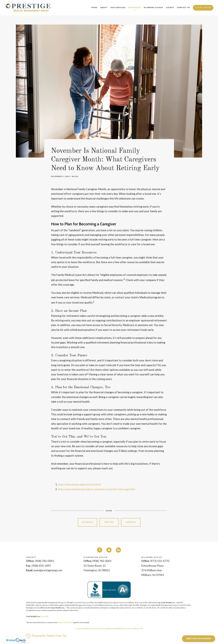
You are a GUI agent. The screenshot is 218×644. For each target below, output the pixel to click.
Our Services (118, 8)
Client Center (203, 8)
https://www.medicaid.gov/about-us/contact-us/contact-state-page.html (96, 489)
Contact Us (184, 8)
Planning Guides (153, 8)
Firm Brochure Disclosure (97, 628)
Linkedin (131, 522)
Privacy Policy (81, 628)
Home (94, 8)
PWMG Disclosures (65, 622)
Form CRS (44, 616)
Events (170, 8)
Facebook (87, 522)
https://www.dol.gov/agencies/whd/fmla (79, 484)
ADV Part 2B (113, 628)
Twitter (109, 522)
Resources (135, 8)
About (104, 8)
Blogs (75, 176)
